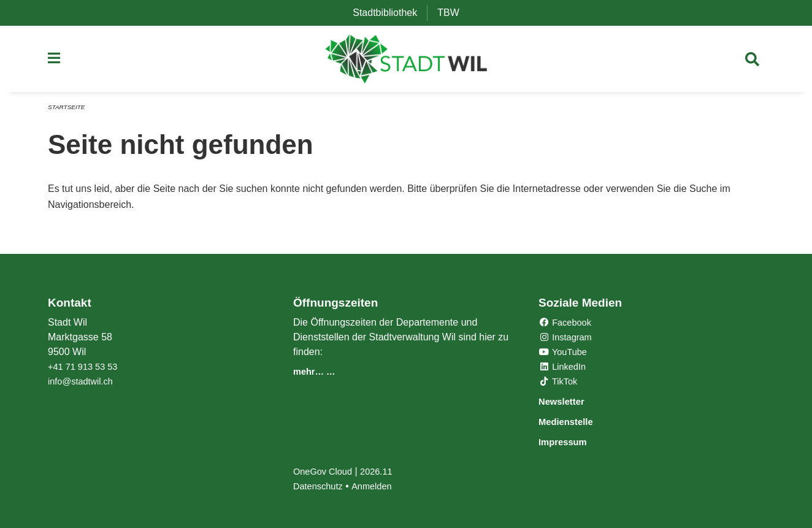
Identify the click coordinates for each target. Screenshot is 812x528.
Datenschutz (320, 486)
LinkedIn (565, 368)
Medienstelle (573, 422)
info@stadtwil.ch (84, 383)
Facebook (568, 324)
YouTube (565, 354)
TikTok (560, 383)
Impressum (569, 442)
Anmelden (378, 486)
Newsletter (568, 403)
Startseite (68, 112)
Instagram (568, 339)
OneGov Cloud (326, 471)
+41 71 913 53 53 (86, 368)
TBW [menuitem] (453, 13)
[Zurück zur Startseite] (406, 61)
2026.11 (384, 471)
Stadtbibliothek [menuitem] (390, 13)
